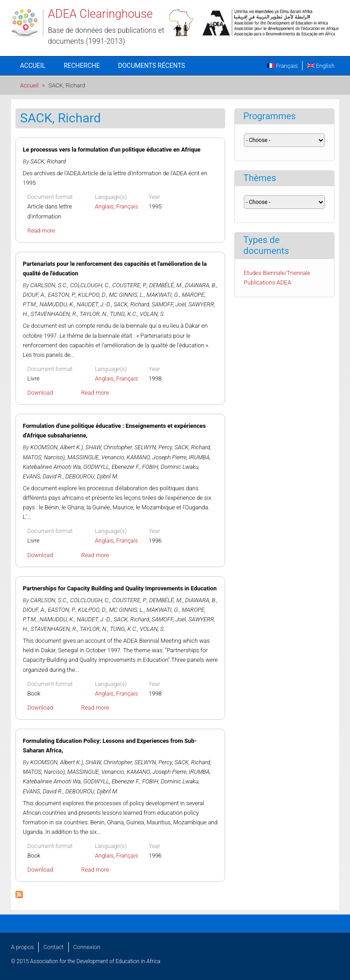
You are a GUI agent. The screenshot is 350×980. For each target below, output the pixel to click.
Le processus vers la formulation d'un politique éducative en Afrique (112, 150)
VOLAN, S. (152, 314)
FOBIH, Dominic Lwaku (170, 467)
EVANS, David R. (43, 476)
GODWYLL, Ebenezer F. (112, 467)
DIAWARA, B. (201, 285)
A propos (22, 947)
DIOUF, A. (34, 295)
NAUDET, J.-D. (94, 304)
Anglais (104, 206)
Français (282, 66)
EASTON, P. (62, 295)
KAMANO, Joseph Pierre (157, 457)
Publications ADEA (268, 282)
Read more (41, 231)
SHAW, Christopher (109, 447)
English (321, 66)
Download (40, 393)
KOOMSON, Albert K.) (57, 447)
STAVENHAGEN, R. (54, 314)
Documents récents (152, 66)
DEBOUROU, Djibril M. (92, 476)
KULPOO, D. (92, 295)
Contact (53, 947)
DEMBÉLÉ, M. (166, 285)
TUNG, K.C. (124, 314)
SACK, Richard (48, 161)
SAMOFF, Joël (169, 304)
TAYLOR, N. (94, 314)
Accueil (33, 66)
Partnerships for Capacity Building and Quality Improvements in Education (120, 588)
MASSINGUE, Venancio (96, 457)
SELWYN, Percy (153, 447)
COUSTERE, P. (129, 285)
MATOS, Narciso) (44, 457)
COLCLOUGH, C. (90, 285)
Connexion (87, 947)
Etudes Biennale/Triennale (277, 273)
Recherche (82, 66)
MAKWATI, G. (163, 295)
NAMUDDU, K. (57, 304)
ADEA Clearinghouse (100, 14)
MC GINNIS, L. (126, 295)
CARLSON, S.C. (49, 285)
